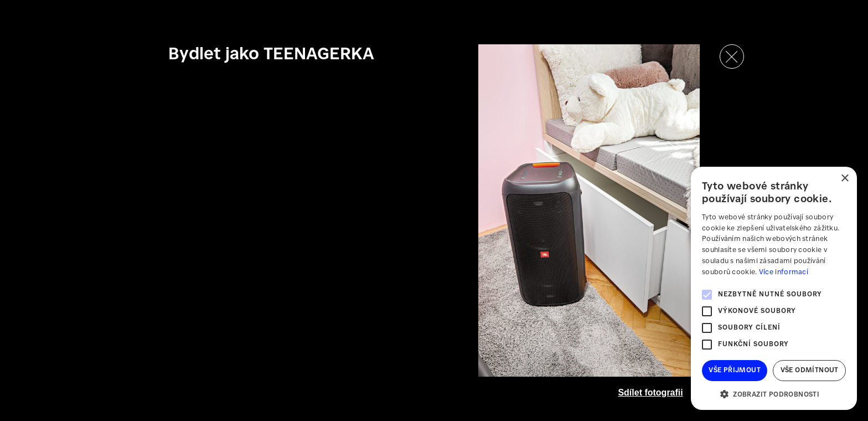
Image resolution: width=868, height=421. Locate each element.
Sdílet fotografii (650, 392)
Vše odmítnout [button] (810, 370)
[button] (774, 394)
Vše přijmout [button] (735, 370)
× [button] (844, 179)
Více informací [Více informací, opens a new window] (784, 272)
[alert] (774, 288)
